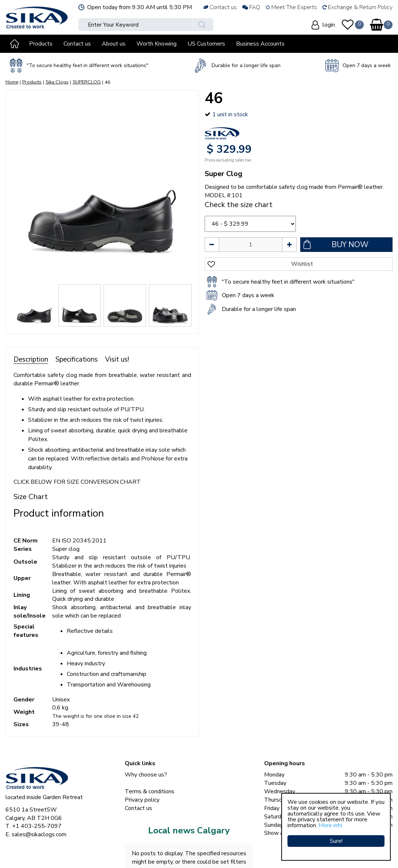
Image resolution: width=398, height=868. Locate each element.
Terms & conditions (150, 791)
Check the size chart (239, 205)
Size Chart (31, 497)
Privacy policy (142, 800)
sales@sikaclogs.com (39, 834)
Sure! (336, 841)
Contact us (138, 808)
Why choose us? (146, 775)
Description (31, 359)
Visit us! (117, 359)
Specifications (77, 359)
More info (331, 825)
